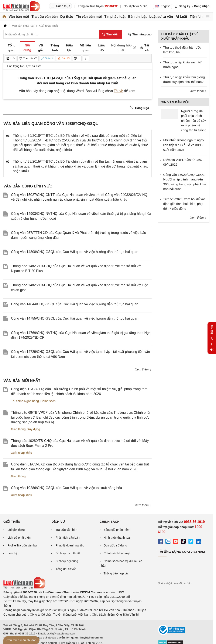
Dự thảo (67, 17)
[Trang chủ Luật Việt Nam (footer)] (24, 588)
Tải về (119, 91)
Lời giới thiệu (16, 530)
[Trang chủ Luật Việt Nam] (22, 6)
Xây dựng (34, 429)
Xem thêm (143, 369)
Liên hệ (12, 553)
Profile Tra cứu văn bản (23, 545)
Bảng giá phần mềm (117, 530)
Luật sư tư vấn (161, 17)
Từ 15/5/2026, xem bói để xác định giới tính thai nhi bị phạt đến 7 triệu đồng (184, 204)
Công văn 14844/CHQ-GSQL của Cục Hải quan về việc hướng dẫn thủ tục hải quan (75, 304)
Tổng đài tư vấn (66, 569)
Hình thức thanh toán (118, 538)
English (162, 6)
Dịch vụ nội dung (67, 561)
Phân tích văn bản (67, 538)
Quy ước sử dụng (115, 545)
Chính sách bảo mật (117, 553)
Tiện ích (196, 17)
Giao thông (18, 429)
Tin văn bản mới (89, 17)
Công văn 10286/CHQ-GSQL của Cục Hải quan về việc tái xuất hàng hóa (66, 488)
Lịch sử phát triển (19, 538)
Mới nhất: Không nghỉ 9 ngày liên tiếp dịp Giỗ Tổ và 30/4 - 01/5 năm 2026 (184, 145)
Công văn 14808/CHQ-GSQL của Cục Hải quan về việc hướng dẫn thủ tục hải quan (75, 252)
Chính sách (48, 401)
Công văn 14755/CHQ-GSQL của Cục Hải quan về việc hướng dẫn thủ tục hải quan (75, 318)
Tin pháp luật (115, 17)
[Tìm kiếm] (111, 34)
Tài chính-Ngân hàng (25, 401)
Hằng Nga (139, 108)
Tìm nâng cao (140, 34)
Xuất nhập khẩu (22, 453)
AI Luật (181, 17)
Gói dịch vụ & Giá (135, 6)
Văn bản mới (19, 17)
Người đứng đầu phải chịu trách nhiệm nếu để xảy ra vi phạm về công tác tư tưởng (194, 121)
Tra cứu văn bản (44, 17)
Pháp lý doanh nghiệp (70, 545)
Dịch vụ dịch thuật (68, 553)
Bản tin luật (137, 17)
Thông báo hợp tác (116, 573)
